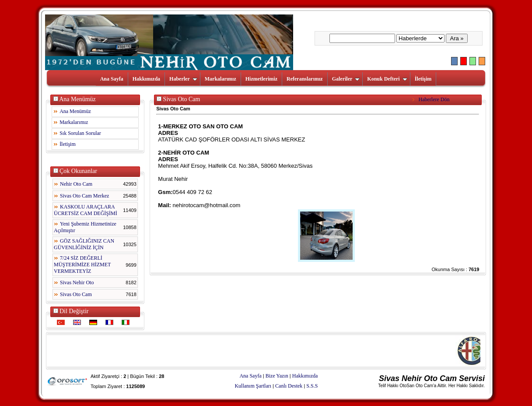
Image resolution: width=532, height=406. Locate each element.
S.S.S (312, 386)
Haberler (183, 79)
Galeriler (346, 79)
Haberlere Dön (432, 99)
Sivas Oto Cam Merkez (84, 196)
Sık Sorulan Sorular (80, 133)
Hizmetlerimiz (261, 79)
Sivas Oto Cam (76, 294)
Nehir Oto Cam (76, 184)
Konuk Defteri (387, 79)
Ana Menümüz (75, 111)
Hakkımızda (146, 79)
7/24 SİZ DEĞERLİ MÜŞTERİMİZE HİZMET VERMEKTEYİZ (82, 265)
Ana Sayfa (112, 79)
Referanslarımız (305, 79)
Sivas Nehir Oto (77, 282)
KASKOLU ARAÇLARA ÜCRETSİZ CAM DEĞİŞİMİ (86, 210)
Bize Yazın (277, 376)
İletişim (423, 79)
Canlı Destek (289, 386)
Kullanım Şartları (253, 386)
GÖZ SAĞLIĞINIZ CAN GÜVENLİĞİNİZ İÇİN (84, 244)
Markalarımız (220, 79)
